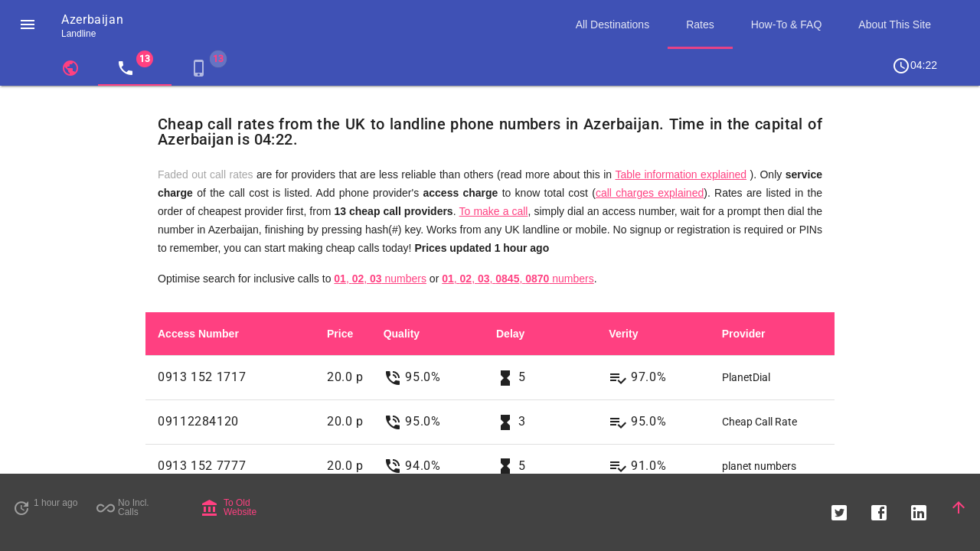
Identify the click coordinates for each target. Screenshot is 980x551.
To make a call (494, 211)
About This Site (895, 24)
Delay (510, 334)
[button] (28, 24)
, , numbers (380, 279)
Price (340, 334)
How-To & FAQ (787, 24)
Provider (744, 334)
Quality (402, 334)
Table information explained (681, 174)
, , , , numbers (518, 279)
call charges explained (650, 193)
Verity (623, 334)
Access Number (198, 334)
